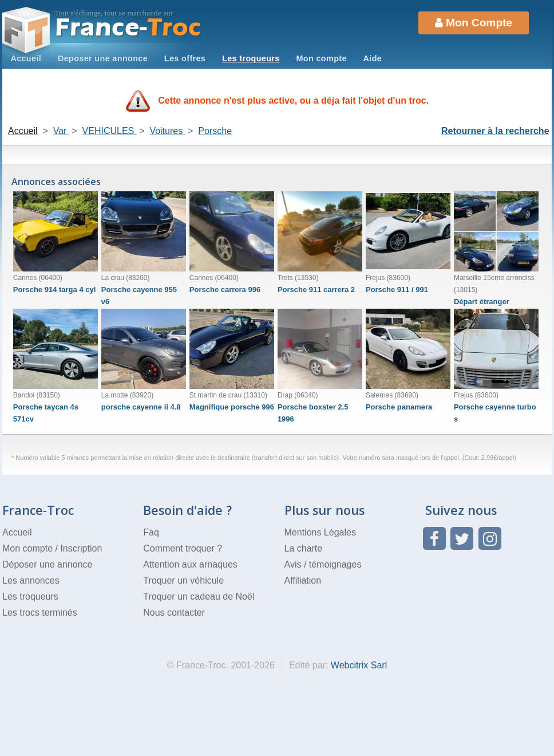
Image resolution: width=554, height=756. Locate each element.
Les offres (185, 58)
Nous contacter (174, 613)
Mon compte (321, 58)
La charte (304, 548)
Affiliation (303, 580)
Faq (151, 532)
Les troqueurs (251, 58)
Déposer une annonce (47, 564)
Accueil (26, 58)
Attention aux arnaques (190, 564)
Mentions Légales (320, 532)
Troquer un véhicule (183, 580)
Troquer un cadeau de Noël (199, 596)
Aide (373, 58)
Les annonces (31, 580)
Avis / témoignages (323, 564)
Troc (128, 28)
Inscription (81, 548)
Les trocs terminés (40, 613)
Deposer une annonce (103, 58)
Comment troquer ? (183, 548)
